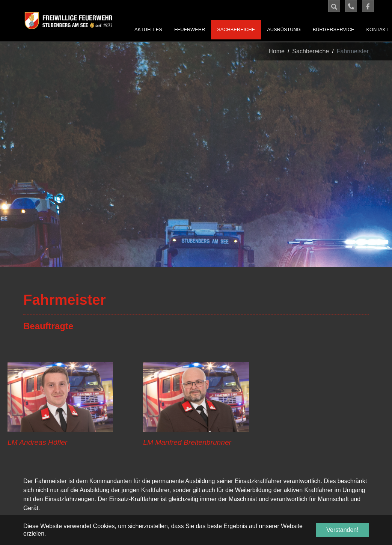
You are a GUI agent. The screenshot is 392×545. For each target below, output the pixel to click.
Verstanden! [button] (342, 530)
